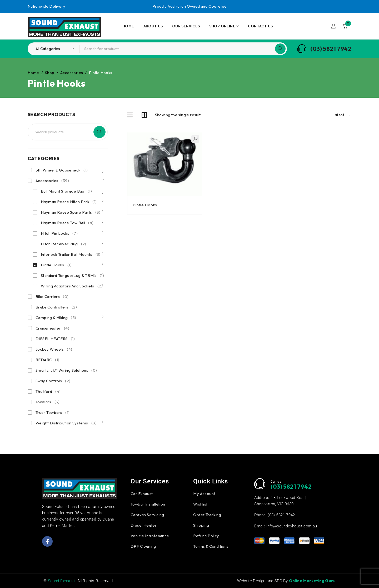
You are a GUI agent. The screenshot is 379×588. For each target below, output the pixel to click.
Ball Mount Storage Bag (66, 191)
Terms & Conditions (211, 546)
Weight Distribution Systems (66, 423)
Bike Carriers (52, 297)
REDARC (48, 360)
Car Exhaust (142, 494)
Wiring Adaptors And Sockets (72, 286)
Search (99, 132)
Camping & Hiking (56, 318)
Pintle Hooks (56, 265)
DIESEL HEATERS (55, 339)
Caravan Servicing (147, 515)
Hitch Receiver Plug (64, 244)
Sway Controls (53, 381)
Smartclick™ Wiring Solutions (66, 370)
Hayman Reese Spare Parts (71, 212)
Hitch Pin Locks (59, 233)
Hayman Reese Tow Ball (67, 223)
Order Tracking (207, 515)
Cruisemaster (52, 328)
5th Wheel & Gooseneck (62, 170)
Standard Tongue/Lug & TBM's (72, 276)
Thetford (48, 391)
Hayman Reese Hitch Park (69, 202)
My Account (204, 494)
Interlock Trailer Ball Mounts (71, 254)
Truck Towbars (53, 413)
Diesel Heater (144, 525)
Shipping (201, 525)
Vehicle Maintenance (150, 536)
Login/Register (333, 26)
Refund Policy (206, 536)
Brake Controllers (56, 307)
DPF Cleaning (143, 546)
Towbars (48, 402)
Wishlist (200, 504)
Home (33, 73)
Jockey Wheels (54, 349)
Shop (50, 73)
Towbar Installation (148, 504)
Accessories (72, 73)
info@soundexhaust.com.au (292, 526)
